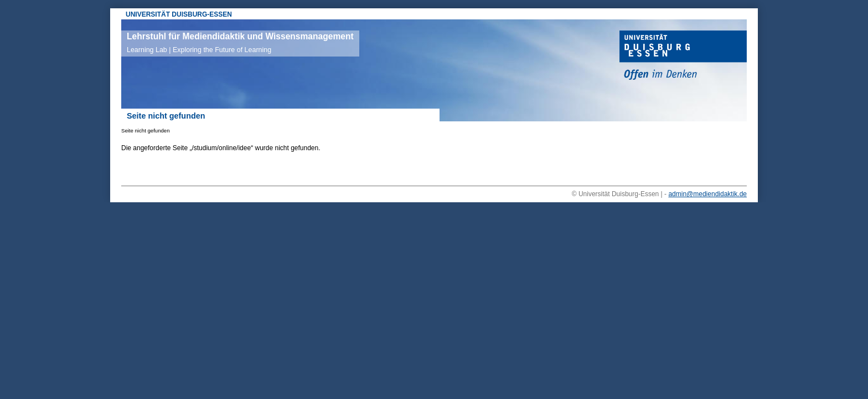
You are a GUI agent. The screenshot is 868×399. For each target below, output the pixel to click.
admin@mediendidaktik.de (707, 194)
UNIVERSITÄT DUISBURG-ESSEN (179, 14)
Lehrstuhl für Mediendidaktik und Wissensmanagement (240, 43)
